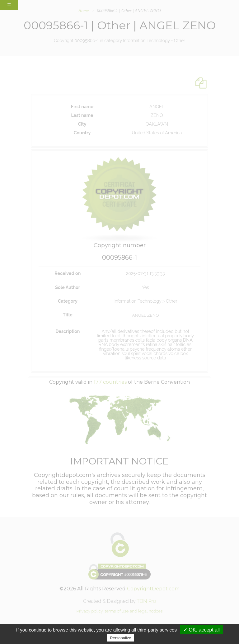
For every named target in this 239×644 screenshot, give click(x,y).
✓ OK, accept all (202, 630)
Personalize (121, 638)
